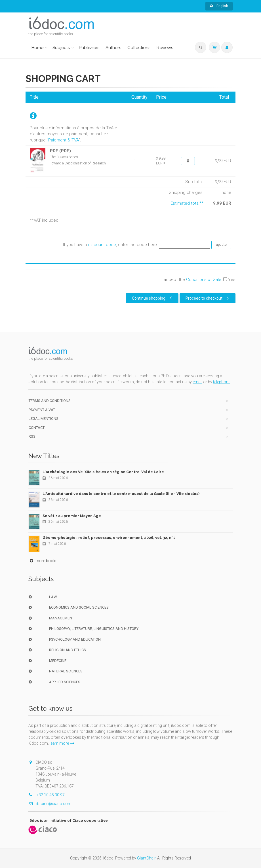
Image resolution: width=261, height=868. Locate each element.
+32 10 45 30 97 (47, 795)
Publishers (89, 48)
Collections (139, 48)
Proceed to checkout (208, 298)
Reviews (165, 48)
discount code (102, 245)
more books (43, 561)
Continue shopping (153, 298)
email (197, 382)
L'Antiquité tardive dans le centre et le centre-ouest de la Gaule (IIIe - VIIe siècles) (121, 494)
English (219, 6)
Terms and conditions (50, 401)
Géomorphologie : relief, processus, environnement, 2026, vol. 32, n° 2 (109, 538)
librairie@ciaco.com (50, 804)
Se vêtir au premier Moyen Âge (72, 516)
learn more (62, 743)
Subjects (61, 48)
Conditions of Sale (204, 280)
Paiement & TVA (63, 140)
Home (37, 48)
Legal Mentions (44, 419)
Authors (113, 48)
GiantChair (146, 858)
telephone (222, 382)
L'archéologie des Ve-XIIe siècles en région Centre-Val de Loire (103, 472)
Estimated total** (187, 203)
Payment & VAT (42, 410)
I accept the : (199, 280)
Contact (37, 428)
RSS (32, 436)
